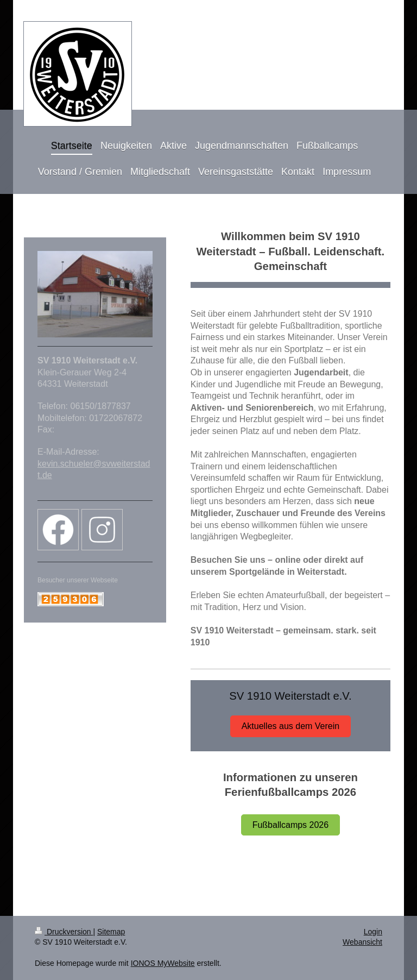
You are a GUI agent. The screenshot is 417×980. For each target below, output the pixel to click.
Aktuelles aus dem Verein (291, 726)
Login (373, 932)
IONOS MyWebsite (163, 963)
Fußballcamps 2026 (291, 825)
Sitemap (111, 932)
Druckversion (64, 932)
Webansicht (362, 942)
